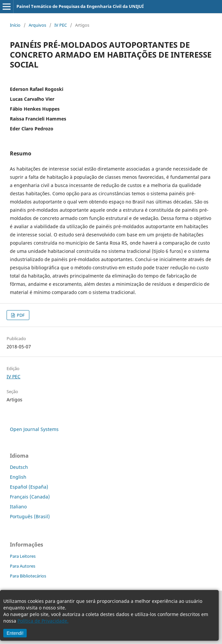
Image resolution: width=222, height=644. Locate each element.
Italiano (18, 507)
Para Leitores (23, 556)
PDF (20, 315)
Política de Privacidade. (43, 621)
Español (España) (29, 487)
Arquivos (37, 25)
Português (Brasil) (30, 516)
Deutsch (19, 467)
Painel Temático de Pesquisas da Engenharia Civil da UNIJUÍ (80, 6)
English (18, 477)
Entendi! (15, 633)
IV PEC (61, 25)
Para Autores (23, 566)
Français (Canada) (30, 497)
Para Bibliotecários (28, 576)
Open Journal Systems (34, 429)
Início (15, 25)
